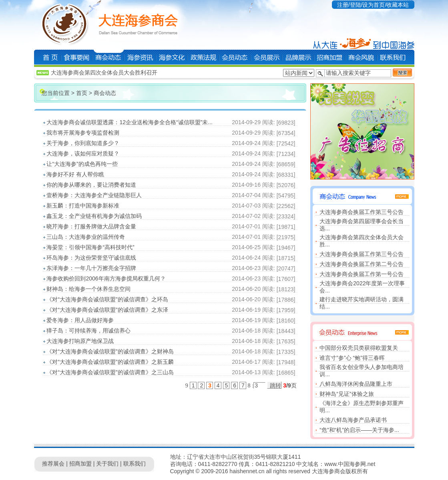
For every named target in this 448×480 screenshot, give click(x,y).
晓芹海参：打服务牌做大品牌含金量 (91, 226)
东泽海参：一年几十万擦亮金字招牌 (91, 268)
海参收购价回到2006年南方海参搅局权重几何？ (106, 278)
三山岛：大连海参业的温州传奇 (86, 237)
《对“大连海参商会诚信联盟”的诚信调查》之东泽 (107, 310)
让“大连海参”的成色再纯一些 (82, 164)
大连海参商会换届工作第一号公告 (362, 274)
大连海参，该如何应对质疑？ (83, 153)
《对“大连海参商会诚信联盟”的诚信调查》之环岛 (107, 299)
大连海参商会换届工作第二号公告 (362, 264)
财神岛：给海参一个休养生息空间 (88, 289)
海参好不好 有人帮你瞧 (75, 174)
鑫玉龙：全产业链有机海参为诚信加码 (94, 216)
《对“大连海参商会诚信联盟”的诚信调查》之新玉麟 (110, 362)
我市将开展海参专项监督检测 (83, 133)
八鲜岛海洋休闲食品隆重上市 (356, 384)
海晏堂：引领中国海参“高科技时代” (90, 247)
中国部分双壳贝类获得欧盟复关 (359, 348)
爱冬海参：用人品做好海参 (80, 320)
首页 (82, 93)
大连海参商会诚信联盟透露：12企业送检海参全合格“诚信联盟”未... (130, 122)
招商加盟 (80, 464)
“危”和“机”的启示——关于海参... (359, 430)
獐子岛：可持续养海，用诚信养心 (88, 331)
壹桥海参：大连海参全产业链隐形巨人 (94, 195)
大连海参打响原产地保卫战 (80, 341)
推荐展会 (53, 464)
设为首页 (374, 5)
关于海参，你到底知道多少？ (83, 143)
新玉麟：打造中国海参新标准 (83, 206)
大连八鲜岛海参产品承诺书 (353, 420)
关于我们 (107, 464)
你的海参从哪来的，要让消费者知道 (91, 185)
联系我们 (135, 464)
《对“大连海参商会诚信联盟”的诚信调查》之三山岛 (110, 372)
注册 (343, 5)
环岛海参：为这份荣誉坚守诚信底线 (91, 258)
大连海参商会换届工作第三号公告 (362, 212)
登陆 (356, 5)
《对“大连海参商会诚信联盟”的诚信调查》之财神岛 (110, 351)
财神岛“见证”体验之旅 (347, 394)
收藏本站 (398, 5)
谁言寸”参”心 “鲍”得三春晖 (352, 358)
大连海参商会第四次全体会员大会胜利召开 (104, 73)
